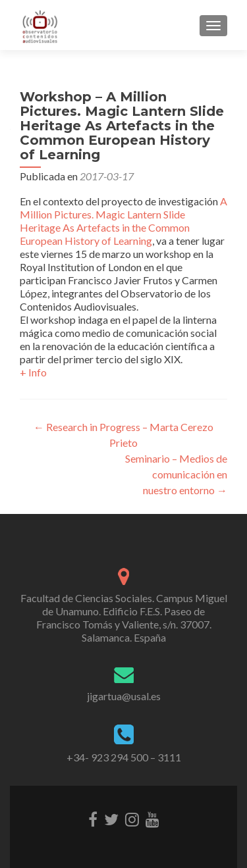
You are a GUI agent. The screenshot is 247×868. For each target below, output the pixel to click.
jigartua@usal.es (124, 696)
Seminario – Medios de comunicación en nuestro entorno (176, 474)
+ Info (33, 372)
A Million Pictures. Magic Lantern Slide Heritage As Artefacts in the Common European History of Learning (123, 221)
